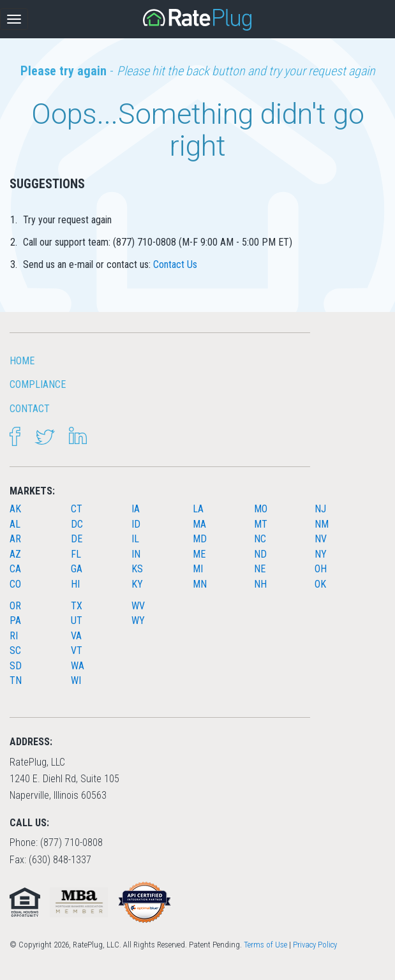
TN (16, 680)
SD (16, 666)
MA (199, 524)
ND (260, 554)
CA (15, 569)
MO (261, 509)
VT (77, 650)
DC (77, 524)
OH (321, 569)
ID (136, 524)
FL (76, 554)
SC (15, 650)
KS (137, 569)
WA (78, 666)
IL (135, 539)
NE (260, 569)
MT (261, 524)
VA (76, 636)
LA (198, 509)
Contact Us (175, 264)
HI (75, 584)
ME (199, 554)
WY (138, 620)
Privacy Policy (315, 945)
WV (138, 606)
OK (320, 584)
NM (322, 524)
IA (136, 509)
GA (77, 569)
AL (15, 524)
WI (76, 680)
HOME (22, 361)
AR (15, 539)
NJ (320, 509)
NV (321, 539)
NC (260, 539)
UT (77, 620)
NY (321, 554)
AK (15, 509)
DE (77, 539)
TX (77, 606)
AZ (15, 554)
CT (77, 509)
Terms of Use (265, 945)
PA (15, 620)
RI (14, 636)
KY (137, 584)
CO (15, 584)
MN (200, 584)
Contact (30, 409)
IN (136, 554)
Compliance (38, 384)
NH (260, 584)
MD (200, 539)
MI (198, 569)
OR (15, 606)
